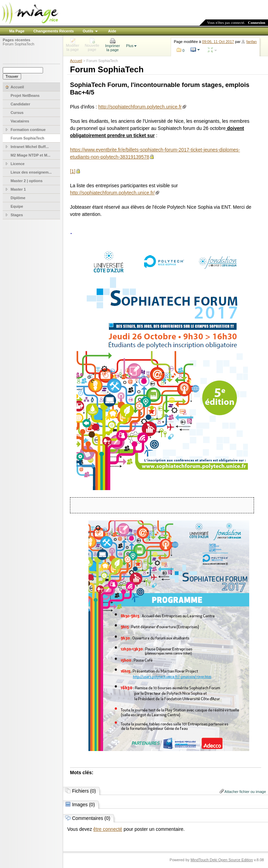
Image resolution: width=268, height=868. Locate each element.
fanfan (251, 42)
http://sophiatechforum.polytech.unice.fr (140, 107)
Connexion (257, 23)
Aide (112, 31)
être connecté (108, 829)
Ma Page (17, 31)
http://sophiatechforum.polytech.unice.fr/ (112, 193)
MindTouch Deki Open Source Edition (222, 860)
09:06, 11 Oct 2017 (218, 42)
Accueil (76, 61)
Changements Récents (54, 31)
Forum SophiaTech (18, 44)
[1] (73, 171)
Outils (88, 31)
